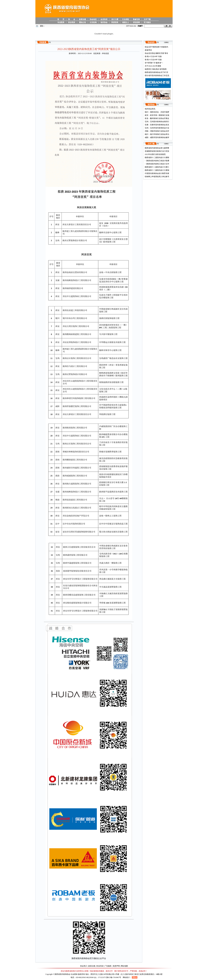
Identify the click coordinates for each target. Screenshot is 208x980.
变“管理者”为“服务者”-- (154, 63)
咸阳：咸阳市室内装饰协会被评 (157, 137)
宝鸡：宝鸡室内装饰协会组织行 (157, 122)
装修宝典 (136, 19)
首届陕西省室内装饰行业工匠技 (157, 151)
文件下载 (147, 19)
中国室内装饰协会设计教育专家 (157, 173)
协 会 (72, 19)
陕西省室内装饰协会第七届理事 (157, 148)
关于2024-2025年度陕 (153, 66)
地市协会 (104, 22)
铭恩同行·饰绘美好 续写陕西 (156, 69)
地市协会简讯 (150, 109)
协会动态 (93, 19)
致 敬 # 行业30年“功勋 (153, 56)
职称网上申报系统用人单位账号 (157, 177)
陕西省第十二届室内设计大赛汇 (157, 167)
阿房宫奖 (115, 22)
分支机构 (93, 22)
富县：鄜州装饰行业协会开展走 (157, 118)
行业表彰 (126, 19)
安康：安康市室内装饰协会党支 (157, 125)
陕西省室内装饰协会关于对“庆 (157, 72)
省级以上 (126, 22)
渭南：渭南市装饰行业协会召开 (157, 131)
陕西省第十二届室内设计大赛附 (157, 158)
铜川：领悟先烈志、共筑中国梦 (157, 112)
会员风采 (104, 19)
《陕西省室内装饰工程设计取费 (157, 161)
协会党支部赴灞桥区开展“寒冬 (157, 53)
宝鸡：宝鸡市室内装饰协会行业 (157, 128)
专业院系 (61, 22)
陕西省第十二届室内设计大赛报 (157, 170)
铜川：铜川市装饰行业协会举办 (157, 134)
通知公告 (82, 22)
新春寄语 (148, 50)
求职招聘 (136, 22)
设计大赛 (115, 19)
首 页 (61, 19)
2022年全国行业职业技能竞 (155, 154)
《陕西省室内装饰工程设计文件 (157, 164)
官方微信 (147, 22)
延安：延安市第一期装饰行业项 (157, 115)
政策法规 (82, 19)
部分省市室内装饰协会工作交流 (157, 76)
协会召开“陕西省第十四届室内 (157, 47)
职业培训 (72, 22)
